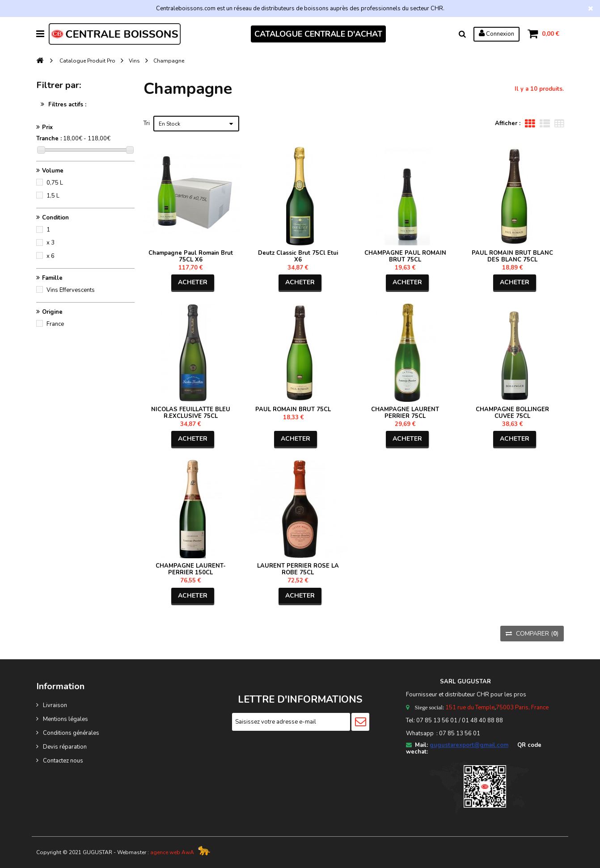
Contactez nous (63, 761)
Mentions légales (65, 719)
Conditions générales (71, 733)
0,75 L (55, 183)
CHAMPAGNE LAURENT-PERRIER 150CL (191, 569)
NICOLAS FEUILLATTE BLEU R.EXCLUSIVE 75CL (191, 413)
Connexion (496, 34)
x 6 (51, 256)
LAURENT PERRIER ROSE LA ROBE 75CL (298, 569)
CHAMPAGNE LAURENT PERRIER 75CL (405, 413)
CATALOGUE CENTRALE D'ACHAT (318, 34)
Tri (147, 123)
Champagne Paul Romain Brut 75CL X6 (191, 256)
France (55, 324)
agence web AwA (172, 852)
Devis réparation (65, 747)
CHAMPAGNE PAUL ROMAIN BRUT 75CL (405, 256)
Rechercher (462, 34)
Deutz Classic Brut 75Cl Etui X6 (298, 256)
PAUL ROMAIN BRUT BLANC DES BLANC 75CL (512, 256)
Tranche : (49, 139)
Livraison (55, 705)
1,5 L (53, 196)
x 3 (51, 243)
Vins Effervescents (71, 290)
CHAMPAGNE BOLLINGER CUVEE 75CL (512, 413)
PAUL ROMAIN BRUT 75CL (293, 409)
